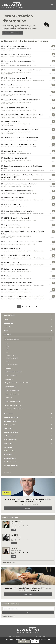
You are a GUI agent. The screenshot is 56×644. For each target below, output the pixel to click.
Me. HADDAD (16, 522)
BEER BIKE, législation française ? (16, 218)
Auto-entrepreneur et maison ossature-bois (20, 184)
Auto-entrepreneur (7, 50)
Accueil (4, 49)
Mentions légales (15, 636)
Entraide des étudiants (11, 462)
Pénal (6, 331)
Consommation (9, 414)
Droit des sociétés (11, 376)
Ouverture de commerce (13, 151)
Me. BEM (14, 535)
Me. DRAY (14, 548)
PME (35, 220)
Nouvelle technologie (11, 417)
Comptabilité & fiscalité (13, 401)
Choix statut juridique (12, 121)
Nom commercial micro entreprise (17, 255)
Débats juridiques (10, 458)
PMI (34, 244)
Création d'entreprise (24, 49)
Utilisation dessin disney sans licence (17, 78)
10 (53, 46)
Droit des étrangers (10, 440)
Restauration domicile (12, 249)
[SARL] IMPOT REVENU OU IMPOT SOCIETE (20, 144)
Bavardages (8, 455)
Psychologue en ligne (12, 204)
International (8, 447)
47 (53, 92)
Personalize (35, 641)
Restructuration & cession (13, 372)
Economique (8, 443)
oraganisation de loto (12, 225)
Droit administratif (10, 436)
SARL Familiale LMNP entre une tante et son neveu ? (24, 115)
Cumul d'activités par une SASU (15, 158)
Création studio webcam (13, 85)
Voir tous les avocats (9, 563)
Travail (6, 319)
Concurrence (9, 379)
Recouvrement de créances (14, 409)
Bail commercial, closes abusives (16, 269)
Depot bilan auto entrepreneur (15, 46)
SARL (35, 110)
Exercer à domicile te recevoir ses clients (19, 211)
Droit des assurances (11, 432)
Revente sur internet (11, 262)
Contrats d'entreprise (12, 390)
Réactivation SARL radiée (13, 276)
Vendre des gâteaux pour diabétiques (18, 289)
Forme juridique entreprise (14, 197)
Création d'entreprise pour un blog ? (17, 54)
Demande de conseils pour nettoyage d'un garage (22, 70)
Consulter (28, 508)
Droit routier (8, 429)
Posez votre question (14, 33)
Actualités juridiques (11, 466)
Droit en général (9, 451)
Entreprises (12, 49)
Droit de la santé (9, 425)
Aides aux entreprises (12, 394)
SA (7, 343)
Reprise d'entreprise (12, 358)
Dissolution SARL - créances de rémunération (21, 137)
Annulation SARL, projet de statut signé (18, 191)
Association (9, 368)
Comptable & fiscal (10, 421)
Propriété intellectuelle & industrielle (17, 383)
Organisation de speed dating (15, 92)
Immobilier (7, 327)
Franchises (8, 398)
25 (53, 85)
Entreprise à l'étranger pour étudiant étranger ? (21, 129)
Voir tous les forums (9, 616)
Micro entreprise (38, 81)
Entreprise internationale (13, 405)
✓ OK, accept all (24, 641)
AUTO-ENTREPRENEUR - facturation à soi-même (22, 100)
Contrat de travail (11, 387)
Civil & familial (8, 323)
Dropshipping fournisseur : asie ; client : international (24, 296)
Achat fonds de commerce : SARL (16, 108)
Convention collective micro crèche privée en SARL (23, 242)
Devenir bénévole (28, 594)
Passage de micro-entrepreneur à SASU (18, 283)
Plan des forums (41, 636)
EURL (35, 66)
